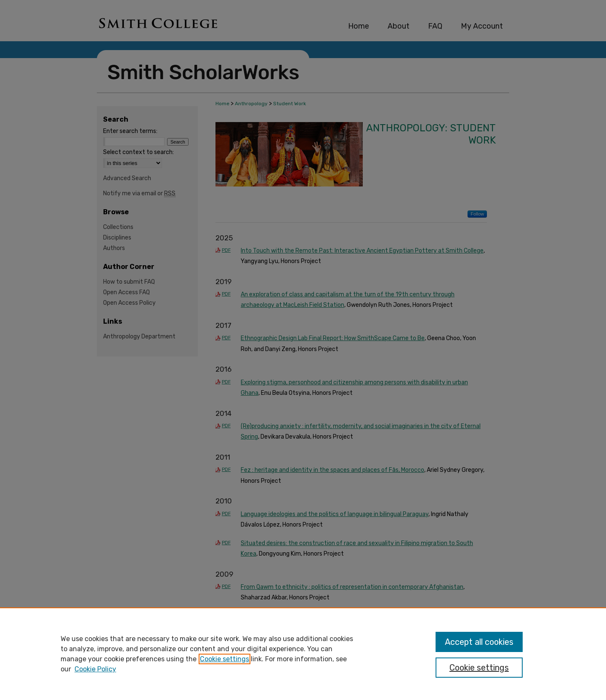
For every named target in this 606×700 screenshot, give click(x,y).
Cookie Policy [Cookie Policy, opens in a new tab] (95, 669)
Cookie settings (225, 659)
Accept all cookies (479, 642)
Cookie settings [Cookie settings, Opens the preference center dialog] (479, 668)
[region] (303, 654)
